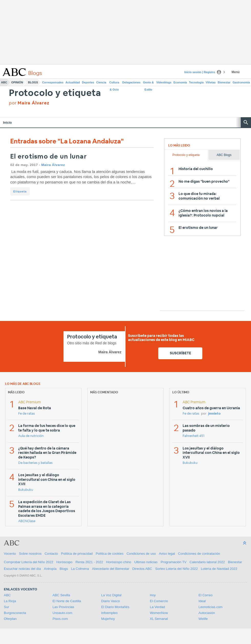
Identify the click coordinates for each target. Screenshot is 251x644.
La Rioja (10, 601)
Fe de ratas (27, 414)
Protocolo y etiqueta (55, 93)
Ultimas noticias (146, 562)
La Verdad (157, 607)
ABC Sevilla (61, 595)
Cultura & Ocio (114, 83)
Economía (180, 82)
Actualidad (73, 82)
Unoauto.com (62, 613)
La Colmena (80, 569)
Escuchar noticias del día (22, 569)
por (29, 103)
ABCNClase (27, 521)
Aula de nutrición (31, 436)
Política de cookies (110, 554)
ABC (4, 82)
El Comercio (159, 601)
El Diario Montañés (115, 607)
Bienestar (224, 82)
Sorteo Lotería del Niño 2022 (176, 569)
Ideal (202, 601)
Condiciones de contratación (199, 554)
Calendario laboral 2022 (207, 562)
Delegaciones (132, 82)
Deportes (88, 82)
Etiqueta (20, 191)
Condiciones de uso (141, 554)
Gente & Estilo (148, 83)
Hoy (153, 595)
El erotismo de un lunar (49, 157)
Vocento (10, 554)
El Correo (206, 595)
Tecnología (196, 82)
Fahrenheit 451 (194, 436)
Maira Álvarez (53, 165)
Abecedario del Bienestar (111, 569)
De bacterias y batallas (35, 463)
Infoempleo (109, 613)
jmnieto (214, 414)
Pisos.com (60, 619)
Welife (203, 619)
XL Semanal (159, 619)
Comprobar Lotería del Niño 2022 (29, 562)
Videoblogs (164, 82)
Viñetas (211, 82)
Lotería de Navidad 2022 (219, 569)
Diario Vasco (111, 601)
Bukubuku (26, 490)
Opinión (17, 82)
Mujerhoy (108, 619)
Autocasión (207, 613)
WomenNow (159, 613)
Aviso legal (167, 554)
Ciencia (101, 82)
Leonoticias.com (211, 607)
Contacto (51, 554)
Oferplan (10, 619)
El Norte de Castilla (67, 601)
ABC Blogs (224, 155)
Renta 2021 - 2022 (89, 562)
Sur (6, 607)
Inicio (7, 123)
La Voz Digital (111, 595)
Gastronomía (241, 82)
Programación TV (174, 562)
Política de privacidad (77, 554)
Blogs (33, 82)
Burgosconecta (15, 613)
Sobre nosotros (30, 554)
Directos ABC (142, 569)
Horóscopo (64, 562)
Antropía (50, 569)
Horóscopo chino (119, 562)
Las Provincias (63, 607)
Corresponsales (53, 82)
